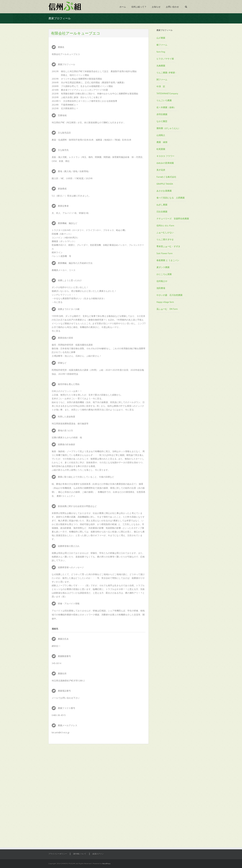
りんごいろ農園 (164, 100)
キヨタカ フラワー (165, 156)
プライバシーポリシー (58, 854)
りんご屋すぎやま (165, 239)
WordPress (106, 864)
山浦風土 (161, 135)
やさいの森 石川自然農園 (169, 295)
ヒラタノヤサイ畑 (165, 59)
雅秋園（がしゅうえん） (168, 128)
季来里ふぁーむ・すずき (168, 246)
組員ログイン (98, 854)
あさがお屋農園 (164, 191)
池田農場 (161, 288)
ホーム (123, 7)
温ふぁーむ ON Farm (167, 309)
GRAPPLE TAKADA (165, 184)
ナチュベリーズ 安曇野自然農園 (173, 219)
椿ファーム (162, 45)
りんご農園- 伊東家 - (166, 73)
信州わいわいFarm (165, 226)
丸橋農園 (161, 66)
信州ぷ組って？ (139, 7)
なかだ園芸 (162, 121)
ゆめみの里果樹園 (165, 163)
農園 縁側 (162, 142)
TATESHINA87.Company (167, 93)
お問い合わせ (172, 7)
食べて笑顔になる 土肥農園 (171, 198)
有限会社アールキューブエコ (76, 33)
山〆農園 (161, 38)
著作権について (80, 854)
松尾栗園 (161, 149)
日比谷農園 (162, 212)
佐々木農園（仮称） (166, 107)
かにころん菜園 (164, 274)
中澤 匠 (161, 87)
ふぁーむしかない (165, 232)
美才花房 (161, 170)
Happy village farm (165, 302)
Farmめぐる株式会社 (166, 177)
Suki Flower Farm (165, 253)
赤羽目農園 (162, 114)
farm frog (161, 52)
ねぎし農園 (162, 205)
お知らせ (156, 7)
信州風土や (162, 281)
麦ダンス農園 (163, 267)
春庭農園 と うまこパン (168, 260)
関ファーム (162, 80)
